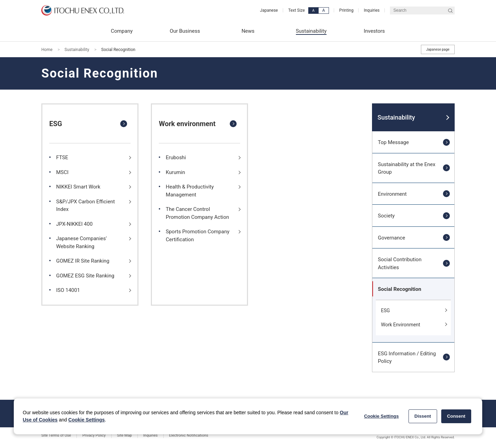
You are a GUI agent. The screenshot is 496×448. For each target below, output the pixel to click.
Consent (456, 416)
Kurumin (175, 172)
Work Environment (401, 325)
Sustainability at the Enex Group (407, 168)
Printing (346, 10)
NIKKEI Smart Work (78, 187)
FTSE (62, 157)
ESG (56, 124)
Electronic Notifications (189, 435)
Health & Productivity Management (190, 191)
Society (386, 216)
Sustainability (77, 50)
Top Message (393, 142)
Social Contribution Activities (400, 263)
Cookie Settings (86, 420)
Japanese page (438, 49)
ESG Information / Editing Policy (407, 357)
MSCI (62, 172)
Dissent (423, 416)
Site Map (125, 435)
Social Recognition (400, 289)
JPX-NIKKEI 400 (74, 224)
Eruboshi (176, 157)
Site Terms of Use (56, 435)
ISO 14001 (68, 290)
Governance (391, 238)
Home (47, 50)
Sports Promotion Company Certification (198, 235)
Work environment (187, 124)
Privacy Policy (94, 435)
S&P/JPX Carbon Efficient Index (85, 205)
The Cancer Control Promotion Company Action (197, 213)
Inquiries (372, 10)
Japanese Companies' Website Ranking (81, 242)
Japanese (269, 10)
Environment (392, 194)
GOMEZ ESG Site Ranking (85, 276)
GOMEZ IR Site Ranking (83, 261)
